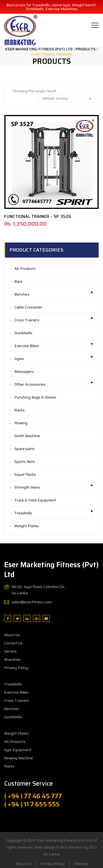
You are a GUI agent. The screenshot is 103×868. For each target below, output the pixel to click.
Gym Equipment (18, 750)
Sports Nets (25, 462)
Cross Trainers (27, 320)
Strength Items (27, 487)
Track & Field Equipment (35, 500)
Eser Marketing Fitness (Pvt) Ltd (64, 840)
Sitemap (81, 864)
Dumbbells (23, 333)
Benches (22, 294)
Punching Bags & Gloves (35, 397)
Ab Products (25, 269)
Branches (12, 659)
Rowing (21, 423)
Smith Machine (27, 436)
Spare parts (24, 449)
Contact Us (13, 643)
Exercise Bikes (27, 346)
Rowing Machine (19, 758)
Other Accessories (30, 384)
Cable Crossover (28, 307)
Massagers (24, 371)
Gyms (19, 359)
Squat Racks (25, 474)
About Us (12, 635)
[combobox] (66, 99)
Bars (18, 281)
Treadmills (23, 513)
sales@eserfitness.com (32, 602)
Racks (20, 410)
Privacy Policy (16, 668)
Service (10, 651)
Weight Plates (27, 526)
